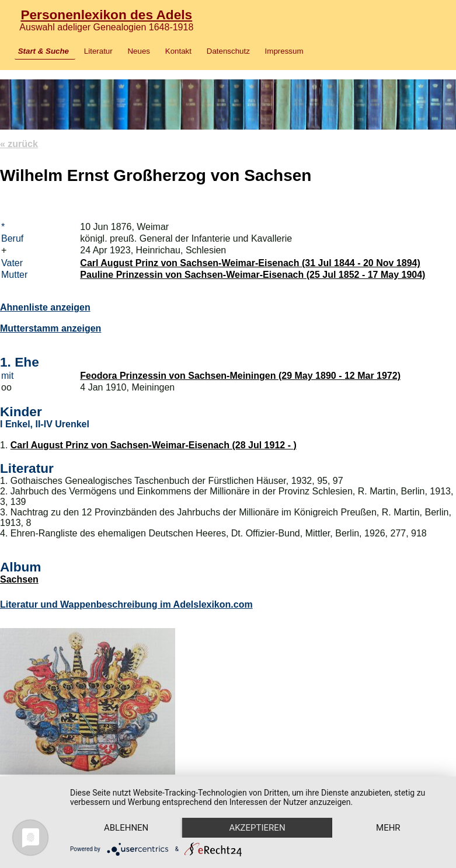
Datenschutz (228, 51)
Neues (139, 51)
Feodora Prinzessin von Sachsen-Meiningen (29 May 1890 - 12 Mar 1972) (240, 376)
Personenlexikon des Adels (106, 15)
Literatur (98, 51)
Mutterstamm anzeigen (51, 328)
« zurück (19, 144)
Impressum (284, 51)
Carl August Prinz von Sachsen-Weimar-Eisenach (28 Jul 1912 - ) (154, 445)
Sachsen (19, 579)
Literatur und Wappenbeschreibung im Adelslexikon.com (126, 604)
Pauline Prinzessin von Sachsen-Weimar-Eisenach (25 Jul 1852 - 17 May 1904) (253, 275)
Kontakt (178, 51)
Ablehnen (126, 828)
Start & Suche (43, 51)
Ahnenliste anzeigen (45, 307)
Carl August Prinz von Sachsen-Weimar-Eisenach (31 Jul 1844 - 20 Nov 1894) (250, 263)
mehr (388, 828)
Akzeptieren (257, 828)
